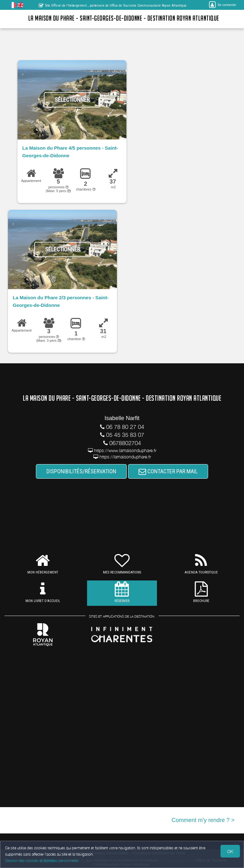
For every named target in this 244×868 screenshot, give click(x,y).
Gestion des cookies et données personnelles (42, 861)
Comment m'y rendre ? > (203, 820)
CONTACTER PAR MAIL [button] (168, 471)
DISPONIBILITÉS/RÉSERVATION (81, 471)
